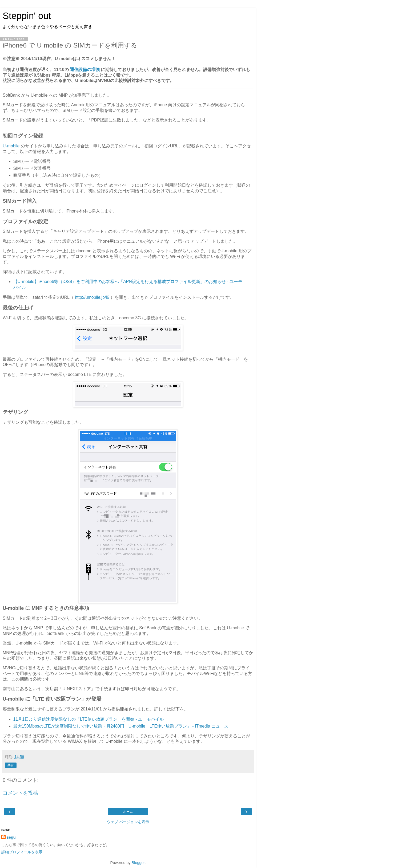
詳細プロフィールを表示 (22, 852)
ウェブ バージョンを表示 (128, 822)
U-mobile (11, 146)
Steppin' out (27, 16)
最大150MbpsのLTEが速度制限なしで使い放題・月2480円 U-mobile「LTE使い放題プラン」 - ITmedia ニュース (121, 726)
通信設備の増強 (85, 70)
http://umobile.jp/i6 (92, 297)
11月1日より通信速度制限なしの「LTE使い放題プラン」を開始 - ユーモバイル (89, 719)
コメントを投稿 (20, 793)
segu (11, 837)
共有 (11, 765)
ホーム (128, 812)
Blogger (138, 863)
